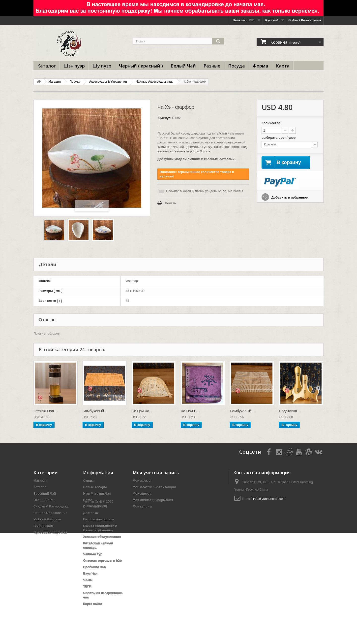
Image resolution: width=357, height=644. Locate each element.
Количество (271, 123)
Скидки (89, 481)
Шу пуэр (102, 66)
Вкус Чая (90, 573)
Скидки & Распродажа (51, 506)
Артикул (164, 118)
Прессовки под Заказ (50, 532)
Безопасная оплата (98, 519)
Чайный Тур (93, 554)
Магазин (55, 82)
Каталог (46, 66)
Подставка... (290, 411)
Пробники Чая (94, 567)
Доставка (90, 513)
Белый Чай (183, 66)
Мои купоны (142, 506)
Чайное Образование (50, 513)
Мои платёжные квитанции (154, 487)
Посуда (237, 66)
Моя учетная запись (156, 473)
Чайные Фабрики (47, 519)
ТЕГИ (87, 586)
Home (88, 500)
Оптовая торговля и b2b (102, 560)
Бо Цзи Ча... (142, 411)
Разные (212, 66)
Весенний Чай (45, 493)
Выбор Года (43, 526)
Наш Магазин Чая (97, 493)
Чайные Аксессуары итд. (154, 82)
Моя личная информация (153, 500)
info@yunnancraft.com (269, 499)
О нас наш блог (95, 506)
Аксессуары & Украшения (108, 82)
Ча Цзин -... (191, 411)
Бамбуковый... (95, 411)
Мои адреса (142, 493)
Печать (170, 203)
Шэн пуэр (74, 66)
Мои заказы (142, 481)
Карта (283, 66)
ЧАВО (88, 580)
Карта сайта (93, 604)
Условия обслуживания (102, 537)
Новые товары (95, 487)
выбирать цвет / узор (279, 138)
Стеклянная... (45, 411)
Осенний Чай (44, 500)
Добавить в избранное (289, 197)
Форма (260, 66)
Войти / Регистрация (305, 20)
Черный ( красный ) (141, 66)
